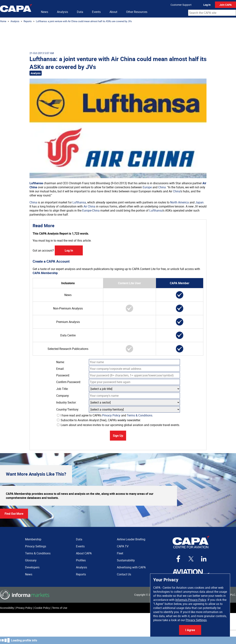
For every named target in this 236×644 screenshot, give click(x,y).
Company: (63, 396)
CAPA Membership (45, 273)
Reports (28, 21)
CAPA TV (123, 546)
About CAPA (84, 553)
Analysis (63, 12)
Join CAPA (225, 5)
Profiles (81, 560)
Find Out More (14, 514)
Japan (199, 202)
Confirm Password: (69, 382)
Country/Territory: (68, 409)
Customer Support (181, 5)
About (113, 12)
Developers (32, 567)
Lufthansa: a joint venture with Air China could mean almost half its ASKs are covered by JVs (84, 21)
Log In (207, 5)
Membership (33, 539)
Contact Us (124, 574)
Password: (63, 375)
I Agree (190, 630)
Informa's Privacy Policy (191, 600)
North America (179, 202)
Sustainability (126, 560)
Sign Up (118, 436)
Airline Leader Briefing (131, 539)
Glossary (31, 560)
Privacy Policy (111, 415)
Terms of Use (60, 608)
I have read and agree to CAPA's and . (105, 415)
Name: (60, 362)
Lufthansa (36, 183)
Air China (89, 206)
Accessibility (7, 608)
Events (96, 12)
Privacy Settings (196, 620)
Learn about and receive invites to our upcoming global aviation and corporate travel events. (118, 425)
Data (80, 12)
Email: (60, 369)
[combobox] (212, 13)
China (162, 187)
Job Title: (62, 389)
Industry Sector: (66, 402)
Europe (147, 187)
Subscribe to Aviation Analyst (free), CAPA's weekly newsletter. (99, 420)
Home (3, 21)
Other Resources (137, 12)
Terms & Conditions (140, 415)
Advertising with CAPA (131, 567)
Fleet (120, 553)
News (45, 12)
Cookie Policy (42, 608)
